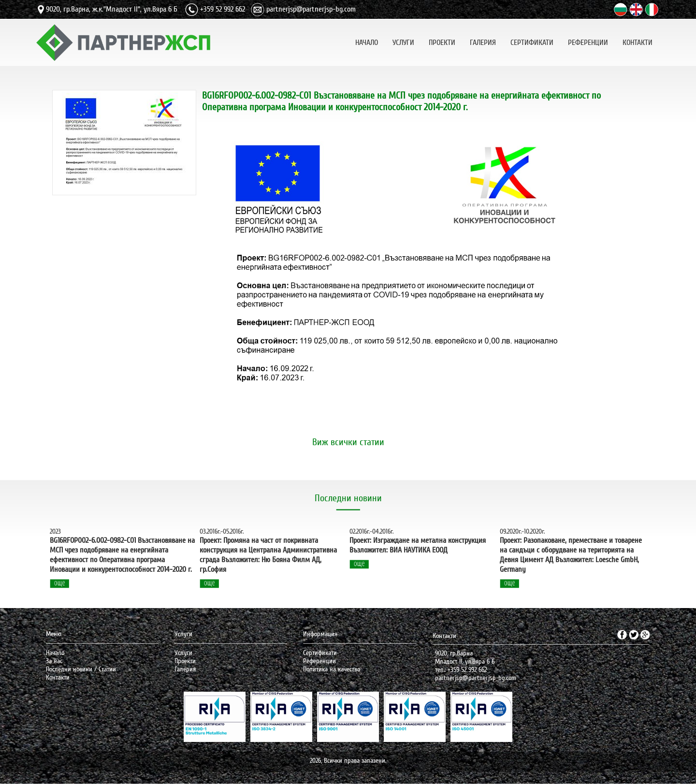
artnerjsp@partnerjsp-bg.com (477, 678)
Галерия (185, 669)
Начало (55, 653)
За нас (54, 661)
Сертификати (320, 653)
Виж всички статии (348, 442)
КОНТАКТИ (638, 41)
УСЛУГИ (403, 41)
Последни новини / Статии (81, 669)
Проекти (185, 661)
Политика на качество (332, 669)
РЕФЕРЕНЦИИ (588, 41)
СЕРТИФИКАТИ (532, 41)
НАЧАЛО (367, 41)
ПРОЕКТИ (442, 41)
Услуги (183, 653)
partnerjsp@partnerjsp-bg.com (311, 9)
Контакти (58, 677)
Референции (319, 661)
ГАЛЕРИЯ (483, 41)
